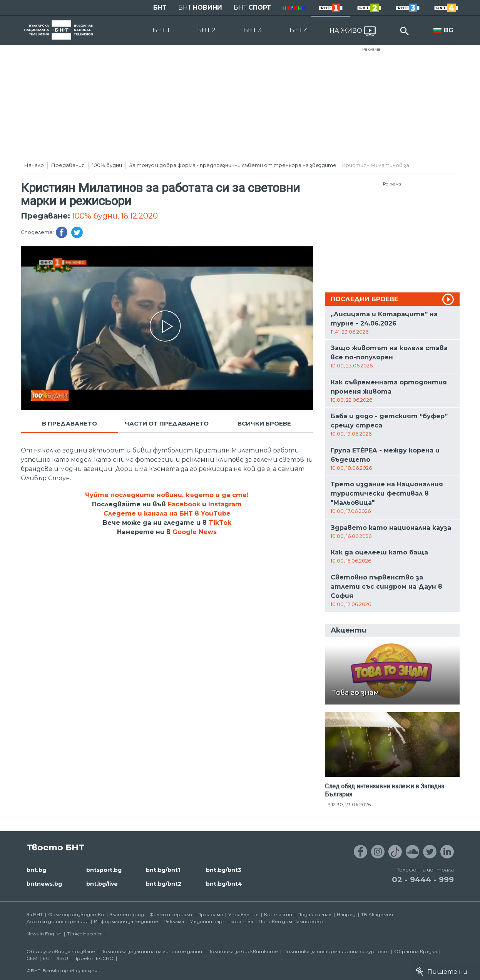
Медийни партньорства (221, 921)
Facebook (184, 504)
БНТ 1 (161, 30)
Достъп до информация (58, 921)
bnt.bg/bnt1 (163, 870)
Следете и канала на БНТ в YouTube (167, 513)
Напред (346, 914)
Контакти (278, 914)
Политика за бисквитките (243, 951)
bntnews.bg (44, 884)
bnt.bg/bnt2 (164, 884)
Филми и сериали (171, 914)
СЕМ (32, 958)
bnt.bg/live (102, 884)
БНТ (160, 8)
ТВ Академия (377, 914)
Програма (210, 914)
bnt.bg (36, 870)
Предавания (68, 165)
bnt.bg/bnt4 (224, 884)
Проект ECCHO (94, 958)
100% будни (107, 165)
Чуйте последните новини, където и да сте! (167, 495)
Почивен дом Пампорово (291, 921)
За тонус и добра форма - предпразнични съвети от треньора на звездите (233, 165)
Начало (34, 165)
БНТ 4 (299, 30)
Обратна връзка (416, 951)
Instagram (225, 504)
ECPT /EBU (55, 958)
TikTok (220, 523)
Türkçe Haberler (84, 934)
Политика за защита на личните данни (151, 951)
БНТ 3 (253, 30)
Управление (243, 914)
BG (449, 30)
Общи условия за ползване (61, 951)
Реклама (371, 49)
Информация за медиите (126, 921)
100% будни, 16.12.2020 (115, 216)
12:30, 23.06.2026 (351, 804)
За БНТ (35, 914)
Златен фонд (127, 914)
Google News (195, 532)
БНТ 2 (206, 30)
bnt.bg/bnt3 (224, 870)
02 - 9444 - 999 (423, 880)
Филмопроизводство (76, 914)
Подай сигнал (314, 914)
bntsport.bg (104, 870)
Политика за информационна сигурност (336, 951)
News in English (44, 934)
